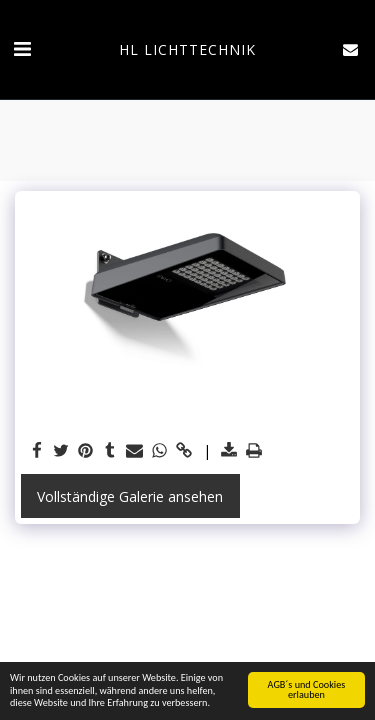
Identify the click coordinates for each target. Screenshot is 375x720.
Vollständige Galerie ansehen (130, 496)
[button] (22, 48)
